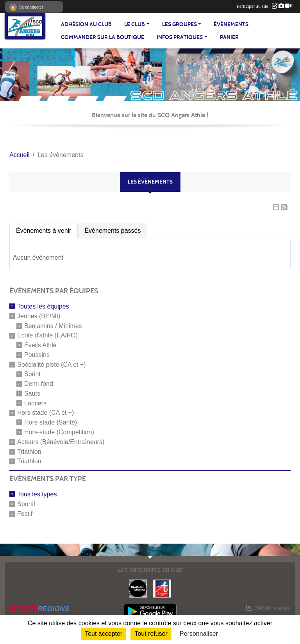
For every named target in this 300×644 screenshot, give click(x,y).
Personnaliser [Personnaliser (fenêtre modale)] (199, 634)
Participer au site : (264, 6)
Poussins (37, 355)
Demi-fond (39, 384)
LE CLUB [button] (135, 24)
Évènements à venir (44, 231)
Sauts (32, 393)
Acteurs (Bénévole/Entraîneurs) (61, 442)
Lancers (35, 403)
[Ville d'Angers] (162, 588)
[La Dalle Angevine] (138, 588)
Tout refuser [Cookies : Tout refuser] (151, 634)
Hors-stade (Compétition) (59, 432)
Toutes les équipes (43, 306)
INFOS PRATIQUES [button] (180, 37)
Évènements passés (112, 231)
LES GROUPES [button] (179, 24)
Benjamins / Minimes (53, 326)
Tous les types (37, 494)
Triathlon (29, 451)
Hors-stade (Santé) (51, 422)
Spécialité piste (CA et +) (52, 364)
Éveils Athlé (40, 345)
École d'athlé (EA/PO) (47, 335)
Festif (25, 513)
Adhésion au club (86, 24)
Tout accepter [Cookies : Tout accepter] (104, 634)
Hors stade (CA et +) (46, 413)
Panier (229, 37)
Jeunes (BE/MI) (39, 316)
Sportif (26, 504)
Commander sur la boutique (103, 37)
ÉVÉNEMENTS (231, 24)
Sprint (32, 374)
